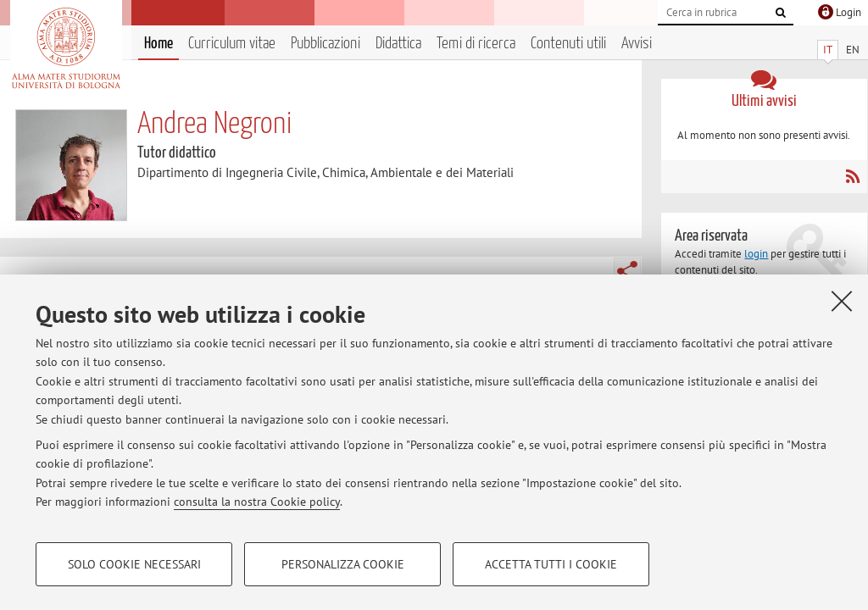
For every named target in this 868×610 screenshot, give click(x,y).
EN (853, 50)
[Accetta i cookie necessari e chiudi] (842, 301)
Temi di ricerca (476, 44)
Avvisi (637, 44)
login (756, 254)
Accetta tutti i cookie (551, 564)
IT (828, 50)
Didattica (398, 44)
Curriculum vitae (232, 44)
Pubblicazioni (325, 44)
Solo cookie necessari (134, 564)
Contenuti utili (568, 44)
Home (159, 44)
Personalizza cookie (343, 564)
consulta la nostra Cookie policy (257, 502)
